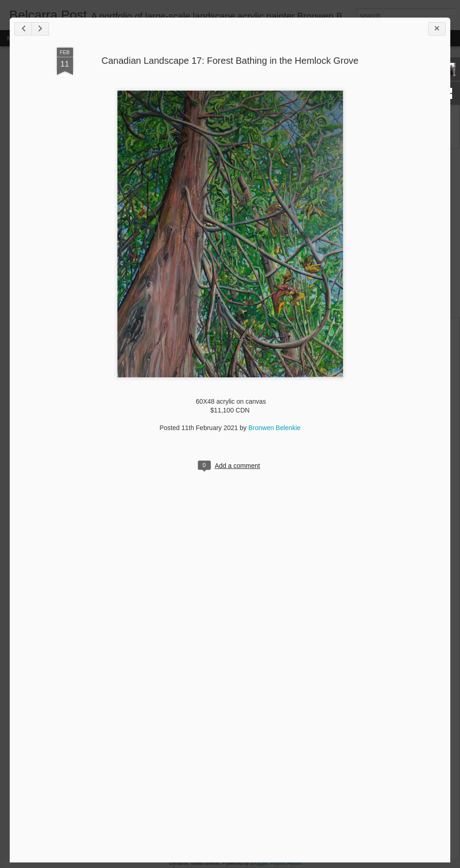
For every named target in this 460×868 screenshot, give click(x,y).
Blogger (259, 863)
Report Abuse (286, 863)
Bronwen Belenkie (274, 428)
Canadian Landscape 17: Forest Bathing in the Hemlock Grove (230, 61)
